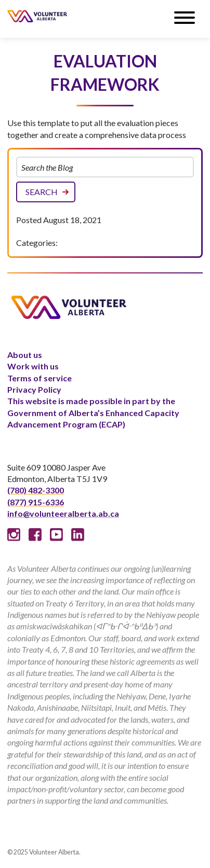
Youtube (56, 535)
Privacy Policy (34, 389)
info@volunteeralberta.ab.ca (63, 513)
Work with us (33, 366)
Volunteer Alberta (37, 16)
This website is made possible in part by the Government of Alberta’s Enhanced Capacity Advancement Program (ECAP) (93, 412)
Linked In (78, 535)
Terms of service (40, 378)
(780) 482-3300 (36, 490)
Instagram (14, 535)
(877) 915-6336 (36, 502)
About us (25, 355)
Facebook (35, 535)
